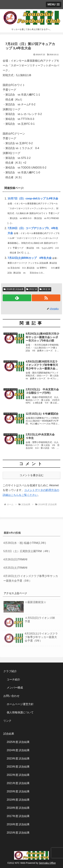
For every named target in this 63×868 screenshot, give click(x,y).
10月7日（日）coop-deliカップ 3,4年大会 (33, 198)
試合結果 (9, 734)
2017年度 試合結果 (18, 816)
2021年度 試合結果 (18, 783)
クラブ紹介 (11, 671)
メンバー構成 (15, 688)
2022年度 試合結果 (18, 775)
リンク (7, 721)
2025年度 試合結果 (18, 742)
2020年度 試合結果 (18, 791)
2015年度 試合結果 (18, 833)
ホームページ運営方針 (20, 704)
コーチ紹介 (13, 679)
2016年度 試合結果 (18, 824)
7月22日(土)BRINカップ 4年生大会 (29, 258)
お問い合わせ (11, 696)
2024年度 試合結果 (18, 750)
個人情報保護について (20, 712)
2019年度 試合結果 (18, 800)
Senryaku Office (47, 863)
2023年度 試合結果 (18, 759)
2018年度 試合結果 (18, 808)
